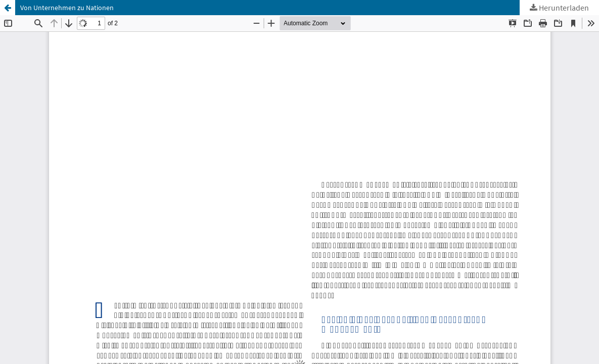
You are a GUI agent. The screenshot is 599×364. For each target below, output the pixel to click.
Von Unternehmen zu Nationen (67, 8)
